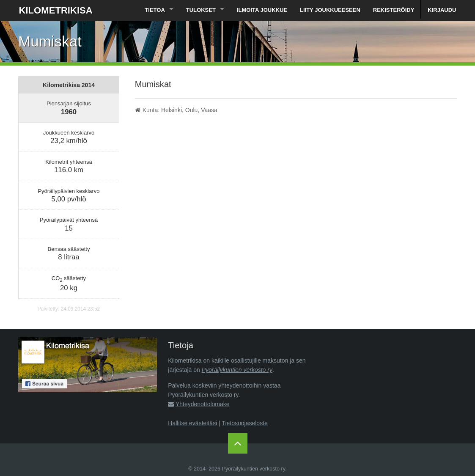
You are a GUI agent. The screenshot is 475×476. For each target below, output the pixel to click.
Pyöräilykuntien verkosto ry (237, 370)
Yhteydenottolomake (203, 404)
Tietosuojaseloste (244, 423)
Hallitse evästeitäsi (192, 423)
